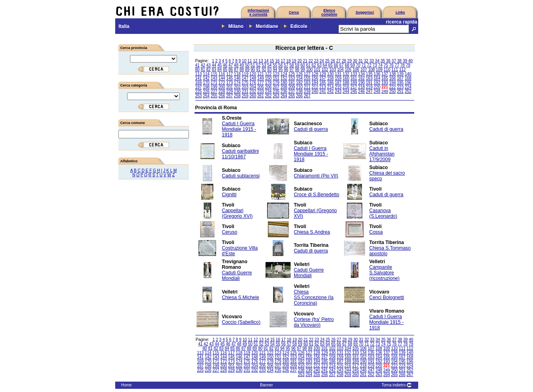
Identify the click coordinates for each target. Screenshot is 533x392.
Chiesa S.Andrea (312, 232)
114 (206, 74)
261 (261, 96)
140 (408, 74)
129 (323, 74)
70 (358, 65)
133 (354, 74)
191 (369, 83)
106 (356, 70)
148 (253, 78)
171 (214, 83)
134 (361, 74)
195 (400, 83)
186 (330, 83)
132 (346, 74)
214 (330, 87)
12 (255, 61)
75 (386, 65)
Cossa (376, 232)
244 (346, 92)
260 (253, 96)
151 (276, 78)
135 (369, 74)
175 (245, 83)
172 (222, 83)
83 (214, 70)
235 (276, 92)
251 (400, 92)
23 (316, 61)
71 (364, 65)
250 (392, 92)
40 (410, 61)
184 (315, 83)
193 (385, 83)
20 (300, 61)
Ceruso (230, 232)
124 (284, 74)
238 (300, 92)
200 (222, 87)
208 (284, 87)
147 (245, 78)
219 (369, 87)
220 (377, 87)
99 (303, 70)
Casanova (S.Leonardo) (383, 213)
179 (276, 83)
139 (400, 74)
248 (377, 92)
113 (199, 74)
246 (361, 92)
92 (264, 70)
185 (323, 83)
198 (206, 87)
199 (214, 87)
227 (214, 92)
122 (268, 74)
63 (319, 65)
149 (261, 78)
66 (336, 65)
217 (354, 87)
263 (276, 96)
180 (284, 83)
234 (268, 92)
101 (317, 70)
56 (280, 65)
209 (292, 87)
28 (344, 61)
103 (333, 70)
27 (338, 61)
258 (237, 96)
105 (348, 70)
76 (391, 65)
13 (261, 61)
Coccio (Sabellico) (241, 322)
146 (237, 78)
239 (307, 92)
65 (330, 65)
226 (206, 92)
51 (253, 65)
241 (323, 92)
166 (392, 78)
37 (394, 61)
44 (214, 65)
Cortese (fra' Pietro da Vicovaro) (314, 322)
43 (208, 65)
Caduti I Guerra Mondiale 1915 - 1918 (239, 129)
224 (408, 87)
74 (380, 65)
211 (307, 87)
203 (245, 87)
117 (229, 74)
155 (307, 78)
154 (300, 78)
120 (253, 74)
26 (333, 61)
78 (402, 65)
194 (392, 83)
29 (349, 61)
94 (275, 70)
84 (219, 70)
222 (392, 87)
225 (199, 92)
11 (250, 61)
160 (346, 78)
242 (330, 92)
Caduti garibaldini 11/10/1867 (241, 154)
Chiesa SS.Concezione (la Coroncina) (314, 297)
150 (268, 78)
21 (305, 61)
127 (307, 74)
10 (244, 61)
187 (338, 83)
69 (353, 65)
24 (322, 61)
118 (237, 74)
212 (315, 87)
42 (203, 65)
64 (325, 65)
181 (292, 83)
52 (258, 65)
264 (284, 96)
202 (237, 87)
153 (292, 78)
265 (292, 96)
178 (268, 83)
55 (275, 65)
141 (199, 78)
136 (377, 74)
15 (272, 61)
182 (300, 83)
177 (261, 83)
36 (388, 61)
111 (395, 70)
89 (247, 70)
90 (253, 70)
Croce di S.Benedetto (317, 195)
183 (307, 83)
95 (280, 70)
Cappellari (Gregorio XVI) (237, 213)
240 (315, 92)
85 (225, 70)
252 (408, 92)
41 (198, 65)
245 (354, 92)
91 (258, 70)
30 (355, 61)
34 (377, 61)
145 (229, 78)
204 (253, 87)
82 (208, 70)
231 (245, 92)
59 (297, 65)
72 (369, 65)
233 (261, 92)
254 (206, 96)
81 (203, 70)
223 (400, 87)
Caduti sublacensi (241, 176)
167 (400, 78)
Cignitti (229, 195)
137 (385, 74)
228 (222, 92)
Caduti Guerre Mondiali (237, 276)
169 (199, 83)
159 (338, 78)
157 (323, 78)
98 (297, 70)
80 (198, 70)
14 (266, 61)
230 (237, 92)
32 (366, 61)
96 (286, 70)
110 (387, 70)
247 (369, 92)
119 (245, 74)
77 (397, 65)
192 (377, 83)
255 (214, 96)
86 (231, 70)
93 (269, 70)
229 (229, 92)
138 (392, 74)
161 (354, 78)
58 (292, 65)
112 (402, 70)
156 (315, 78)
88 (242, 70)
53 (264, 65)
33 (372, 61)
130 (330, 74)
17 (283, 61)
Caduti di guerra (311, 129)
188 (346, 83)
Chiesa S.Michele (241, 297)
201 (229, 87)
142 (206, 78)
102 (325, 70)
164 (377, 78)
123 (276, 74)
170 (206, 83)
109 (379, 70)
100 (310, 70)
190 (361, 83)
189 (354, 83)
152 (284, 78)
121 (261, 74)
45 (219, 65)
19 (294, 61)
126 (300, 74)
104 (341, 70)
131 (338, 74)
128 (315, 74)
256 (222, 96)
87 (236, 70)
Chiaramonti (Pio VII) (316, 176)
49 (242, 65)
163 (369, 78)
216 (346, 87)
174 (237, 83)
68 (347, 65)
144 (222, 78)
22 (311, 61)
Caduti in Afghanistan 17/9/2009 (382, 154)
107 (364, 70)
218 (361, 87)
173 (229, 83)
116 (222, 74)
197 (199, 87)
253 (199, 96)
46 (225, 65)
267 (307, 96)
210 (300, 87)
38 (399, 61)
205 (261, 87)
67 (341, 65)
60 (303, 65)
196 (408, 83)
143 (214, 78)
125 (292, 74)
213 (323, 87)
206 (268, 87)
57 (286, 65)
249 (385, 92)
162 (361, 78)
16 (277, 61)
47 (231, 65)
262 (268, 96)
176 (253, 83)
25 (327, 61)
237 (292, 92)
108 (371, 70)
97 (292, 70)
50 (247, 65)
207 (276, 87)
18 (288, 61)
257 (229, 96)
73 (375, 65)
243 (338, 92)
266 (300, 96)
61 (308, 65)
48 (236, 65)
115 (214, 74)
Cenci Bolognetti (386, 297)
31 (361, 61)
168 (408, 78)
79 (408, 65)
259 (245, 96)
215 (338, 87)
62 (314, 65)
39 (405, 61)
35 (383, 61)
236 (284, 92)
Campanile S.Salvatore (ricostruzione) (384, 273)
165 (385, 78)
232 (253, 92)
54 (269, 65)
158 (330, 78)
